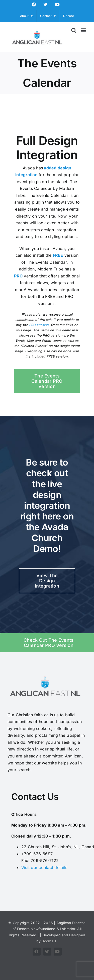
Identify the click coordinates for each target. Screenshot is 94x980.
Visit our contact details (44, 867)
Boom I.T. (50, 941)
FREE (58, 255)
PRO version (39, 325)
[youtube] (58, 952)
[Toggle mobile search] (74, 30)
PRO (18, 276)
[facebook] (37, 952)
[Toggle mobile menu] (84, 30)
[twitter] (47, 952)
